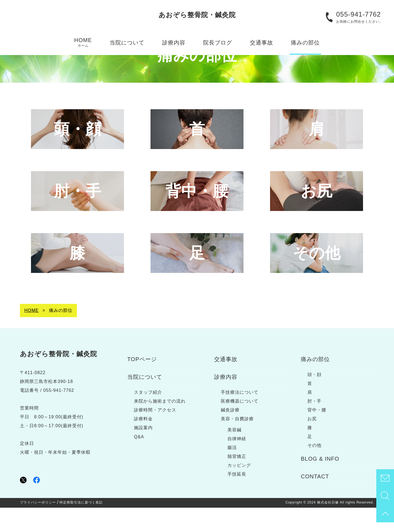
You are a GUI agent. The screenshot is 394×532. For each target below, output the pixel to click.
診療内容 (174, 43)
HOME (83, 43)
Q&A (139, 461)
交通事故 (261, 43)
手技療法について (240, 417)
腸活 (232, 472)
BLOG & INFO (320, 483)
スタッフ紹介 (148, 417)
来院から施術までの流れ (160, 425)
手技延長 (237, 498)
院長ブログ (218, 43)
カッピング (239, 490)
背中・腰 (317, 434)
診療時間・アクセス (155, 434)
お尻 (312, 443)
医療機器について (240, 425)
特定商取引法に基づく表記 (81, 527)
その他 (314, 470)
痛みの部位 (305, 43)
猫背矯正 (237, 481)
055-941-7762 (358, 14)
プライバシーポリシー (38, 527)
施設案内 (143, 452)
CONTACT (315, 501)
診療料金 (143, 443)
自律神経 (237, 463)
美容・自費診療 (237, 443)
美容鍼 (234, 454)
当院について (127, 43)
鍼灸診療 (230, 434)
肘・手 (314, 425)
